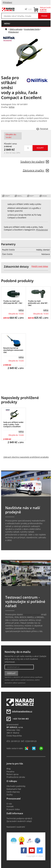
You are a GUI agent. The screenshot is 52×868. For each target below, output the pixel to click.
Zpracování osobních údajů (19, 821)
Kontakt (10, 806)
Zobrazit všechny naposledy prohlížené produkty (26, 457)
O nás (9, 804)
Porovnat (44, 129)
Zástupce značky (36, 170)
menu (7, 24)
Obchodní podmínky (16, 786)
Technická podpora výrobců (19, 818)
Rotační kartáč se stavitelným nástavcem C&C (13, 350)
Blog (9, 769)
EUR (30, 9)
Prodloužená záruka (16, 777)
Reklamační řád (14, 789)
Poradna (10, 772)
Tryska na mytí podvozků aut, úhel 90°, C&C (38, 303)
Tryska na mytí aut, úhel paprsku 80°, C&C (13, 302)
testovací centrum (32, 614)
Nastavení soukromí (16, 827)
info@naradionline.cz (22, 711)
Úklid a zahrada (16, 29)
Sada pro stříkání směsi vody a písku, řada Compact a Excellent (13, 424)
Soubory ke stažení (35, 162)
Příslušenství (13, 32)
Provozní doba (13, 809)
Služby (10, 795)
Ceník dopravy (13, 792)
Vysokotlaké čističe (32, 29)
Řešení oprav (13, 774)
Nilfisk (12, 107)
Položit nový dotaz (40, 266)
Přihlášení (7, 2)
